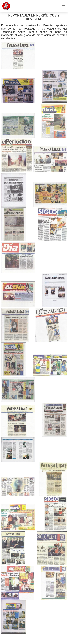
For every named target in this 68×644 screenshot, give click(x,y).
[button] (63, 6)
